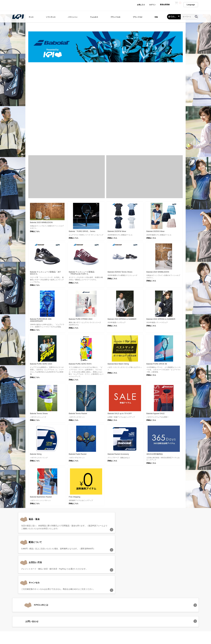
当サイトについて (72, 602)
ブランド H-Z (137, 17)
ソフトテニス (51, 17)
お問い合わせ (141, 602)
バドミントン (73, 17)
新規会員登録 (165, 5)
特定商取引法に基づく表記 (119, 602)
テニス (31, 17)
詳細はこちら (35, 231)
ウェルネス (94, 17)
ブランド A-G (115, 17)
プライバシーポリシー (94, 602)
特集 (156, 17)
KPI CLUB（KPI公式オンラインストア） (105, 614)
